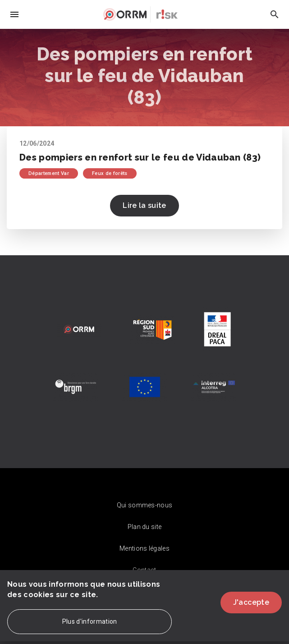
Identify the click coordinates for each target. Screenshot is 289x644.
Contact (144, 570)
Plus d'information (90, 627)
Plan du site (145, 527)
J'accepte (251, 608)
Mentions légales (144, 548)
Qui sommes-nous (145, 505)
